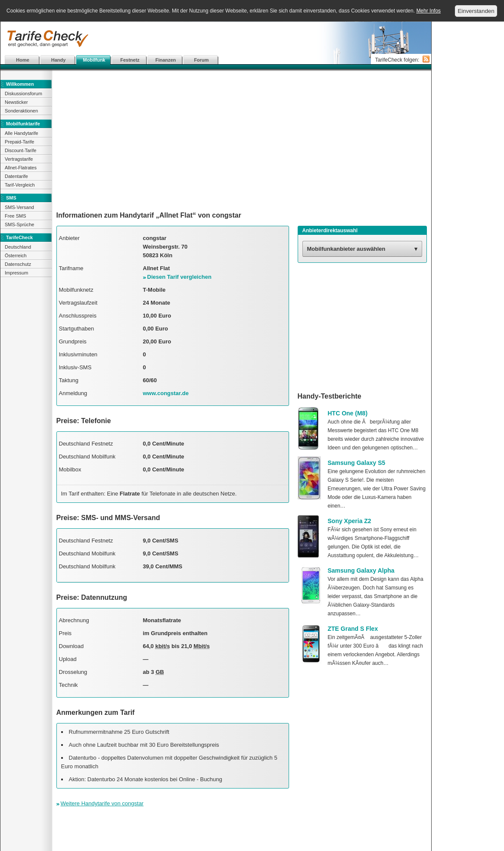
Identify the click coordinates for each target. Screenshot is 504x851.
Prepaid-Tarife (19, 142)
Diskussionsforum (23, 94)
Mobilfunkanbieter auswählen (346, 249)
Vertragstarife (19, 159)
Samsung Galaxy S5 (357, 463)
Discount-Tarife (20, 150)
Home (23, 60)
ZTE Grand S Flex (353, 629)
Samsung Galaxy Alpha (361, 570)
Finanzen (166, 60)
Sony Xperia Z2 (350, 521)
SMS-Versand (19, 207)
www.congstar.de (166, 393)
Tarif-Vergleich (20, 185)
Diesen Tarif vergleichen (179, 277)
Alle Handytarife (22, 133)
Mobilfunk (94, 60)
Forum (201, 60)
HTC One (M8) (348, 413)
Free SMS (16, 216)
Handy (59, 60)
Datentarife (16, 176)
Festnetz (130, 60)
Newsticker (16, 102)
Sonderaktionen (21, 111)
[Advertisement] (216, 39)
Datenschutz (18, 264)
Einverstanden (476, 11)
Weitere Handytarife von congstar (102, 803)
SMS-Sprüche (19, 224)
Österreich (16, 256)
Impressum (16, 273)
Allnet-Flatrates (21, 168)
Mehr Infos (428, 11)
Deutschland (18, 247)
